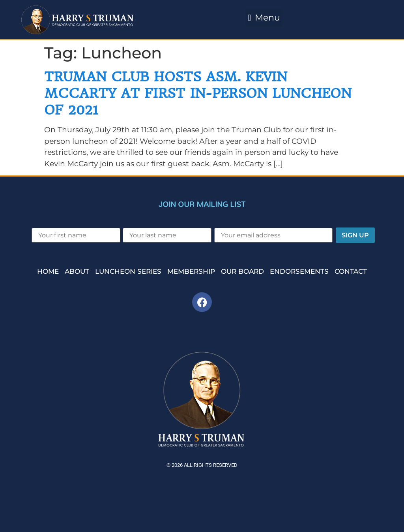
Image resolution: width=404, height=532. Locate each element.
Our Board (242, 271)
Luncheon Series (128, 271)
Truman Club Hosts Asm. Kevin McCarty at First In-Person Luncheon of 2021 (198, 93)
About (77, 271)
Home (48, 271)
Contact (351, 271)
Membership (191, 271)
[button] (264, 18)
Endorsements (299, 271)
